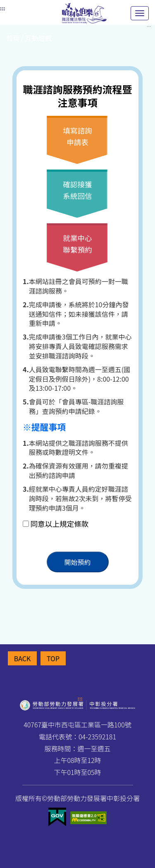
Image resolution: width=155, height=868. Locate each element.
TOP (53, 658)
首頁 (13, 38)
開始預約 (77, 562)
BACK (23, 658)
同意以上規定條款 (60, 524)
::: (80, 698)
